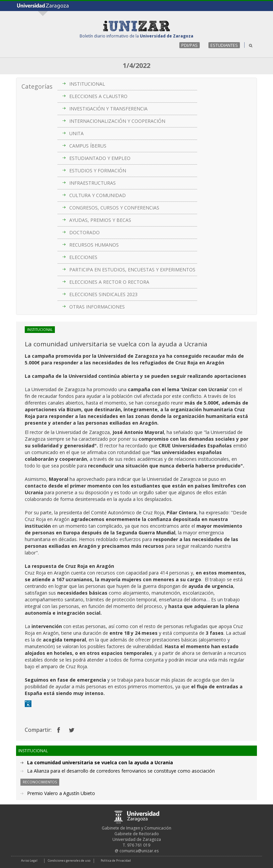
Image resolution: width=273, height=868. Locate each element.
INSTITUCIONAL (87, 84)
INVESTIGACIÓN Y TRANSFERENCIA (108, 109)
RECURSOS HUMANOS (94, 245)
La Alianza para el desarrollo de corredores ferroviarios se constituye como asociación (121, 771)
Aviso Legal (29, 860)
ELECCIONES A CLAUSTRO (98, 96)
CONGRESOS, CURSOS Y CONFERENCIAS (114, 208)
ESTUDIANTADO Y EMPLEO (100, 158)
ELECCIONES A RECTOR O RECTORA (109, 282)
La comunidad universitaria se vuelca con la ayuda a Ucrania (100, 762)
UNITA (76, 133)
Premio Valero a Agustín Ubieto (61, 793)
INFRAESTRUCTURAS (93, 183)
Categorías (37, 86)
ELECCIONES (83, 257)
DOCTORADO (84, 232)
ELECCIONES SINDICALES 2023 (103, 294)
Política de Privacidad (116, 860)
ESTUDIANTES (224, 45)
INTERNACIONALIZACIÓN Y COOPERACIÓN (117, 121)
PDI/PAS (190, 45)
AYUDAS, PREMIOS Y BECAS (100, 220)
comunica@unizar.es (139, 851)
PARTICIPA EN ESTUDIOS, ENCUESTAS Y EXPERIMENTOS (132, 270)
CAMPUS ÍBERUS (88, 146)
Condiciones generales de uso (69, 860)
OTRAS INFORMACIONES (97, 307)
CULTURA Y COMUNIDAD (98, 195)
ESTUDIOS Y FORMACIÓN (98, 170)
